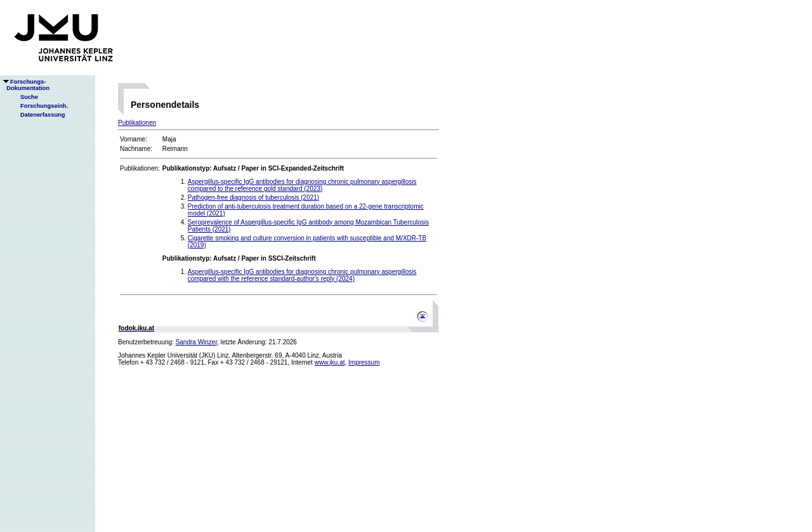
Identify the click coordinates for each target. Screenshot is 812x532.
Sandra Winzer (197, 342)
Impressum (364, 362)
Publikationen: (140, 168)
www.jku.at (330, 362)
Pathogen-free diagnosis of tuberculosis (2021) (253, 198)
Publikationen (137, 123)
